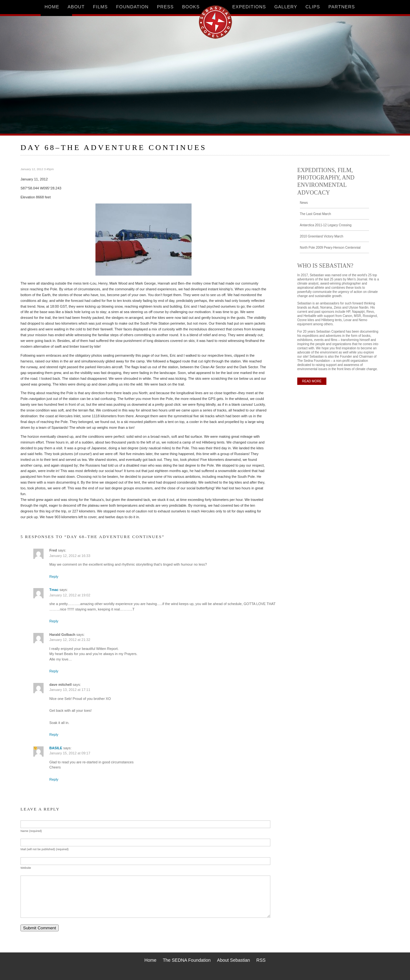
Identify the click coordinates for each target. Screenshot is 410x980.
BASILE (56, 748)
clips (313, 7)
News (304, 203)
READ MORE (312, 381)
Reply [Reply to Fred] (54, 577)
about (76, 7)
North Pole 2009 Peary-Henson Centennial (330, 248)
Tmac (54, 590)
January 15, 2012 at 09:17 (70, 753)
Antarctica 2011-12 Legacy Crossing (326, 225)
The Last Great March (315, 214)
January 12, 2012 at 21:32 (70, 640)
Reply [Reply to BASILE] (54, 779)
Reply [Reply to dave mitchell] (54, 735)
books (191, 7)
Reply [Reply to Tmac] (54, 621)
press (165, 7)
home (52, 7)
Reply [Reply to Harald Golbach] (54, 671)
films (100, 7)
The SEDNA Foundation (187, 960)
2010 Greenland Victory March (321, 236)
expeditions (249, 7)
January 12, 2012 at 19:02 (70, 595)
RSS (261, 960)
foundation (132, 7)
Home (150, 960)
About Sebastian (234, 960)
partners (342, 7)
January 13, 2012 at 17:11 (70, 690)
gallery (286, 7)
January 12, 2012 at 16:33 (70, 556)
